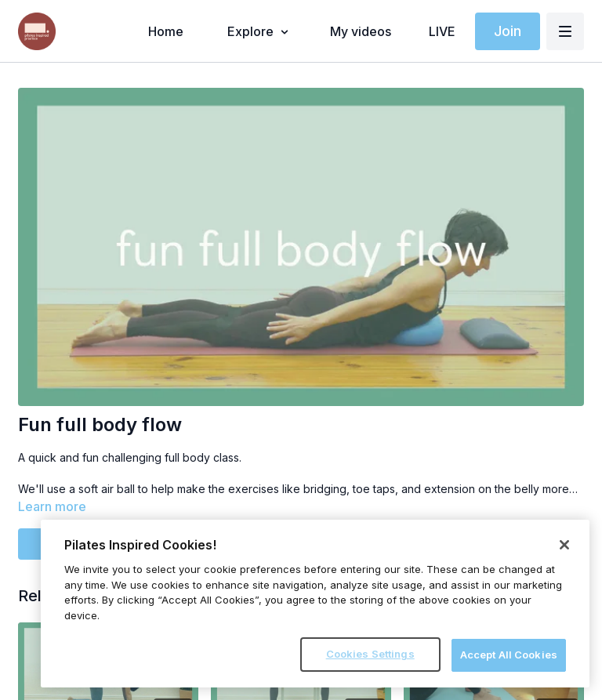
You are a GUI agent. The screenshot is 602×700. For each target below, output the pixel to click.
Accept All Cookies (509, 655)
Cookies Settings (370, 654)
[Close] (564, 545)
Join (508, 31)
